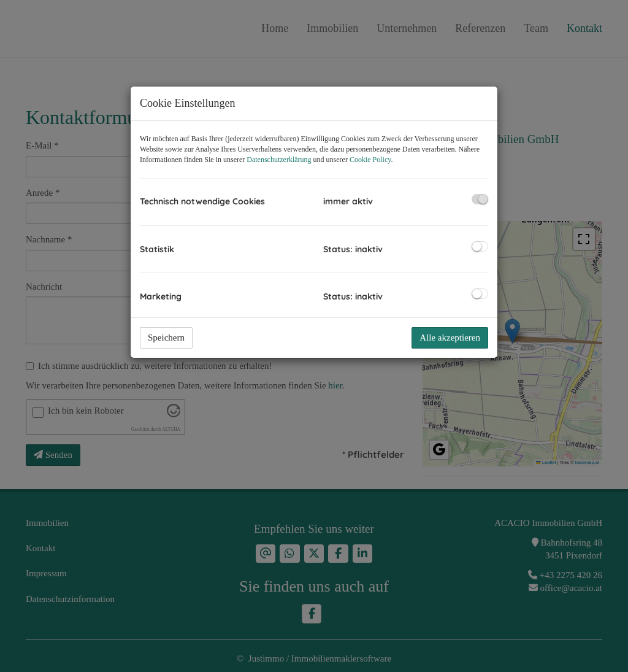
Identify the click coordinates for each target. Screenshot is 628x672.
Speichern (166, 338)
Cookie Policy (370, 160)
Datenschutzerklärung (279, 160)
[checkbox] (480, 199)
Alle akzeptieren (450, 338)
